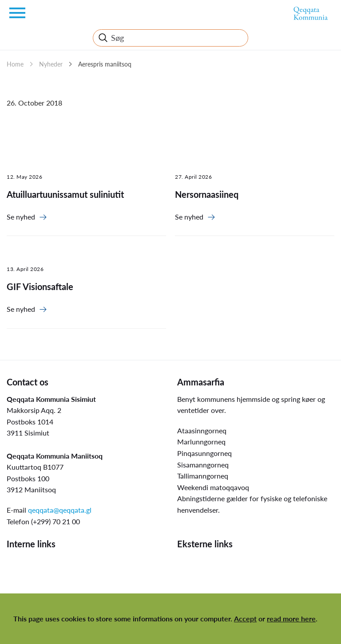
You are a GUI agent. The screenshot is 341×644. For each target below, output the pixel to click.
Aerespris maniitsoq (105, 64)
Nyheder (51, 64)
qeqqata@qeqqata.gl (60, 510)
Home (15, 64)
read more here (291, 618)
